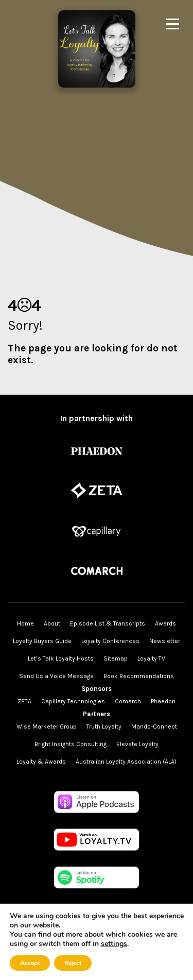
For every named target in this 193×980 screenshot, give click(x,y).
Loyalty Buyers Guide (42, 641)
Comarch (128, 701)
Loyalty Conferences (110, 641)
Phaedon (163, 701)
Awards (165, 623)
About (52, 623)
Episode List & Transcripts (108, 623)
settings (114, 944)
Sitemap (116, 658)
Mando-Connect (154, 726)
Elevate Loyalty (137, 744)
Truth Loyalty (104, 726)
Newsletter (165, 641)
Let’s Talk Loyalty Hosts (61, 658)
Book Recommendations (139, 676)
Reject (73, 963)
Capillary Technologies (73, 701)
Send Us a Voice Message (56, 676)
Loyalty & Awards (41, 762)
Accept (30, 963)
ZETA (24, 701)
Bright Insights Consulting (71, 744)
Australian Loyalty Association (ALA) (126, 762)
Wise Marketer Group (47, 726)
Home (25, 623)
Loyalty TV (151, 658)
